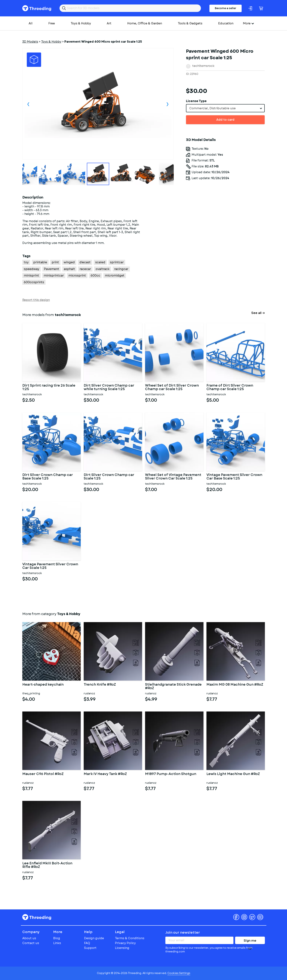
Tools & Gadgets (190, 23)
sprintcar (117, 262)
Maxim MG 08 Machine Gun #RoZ (235, 685)
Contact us (31, 943)
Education (226, 23)
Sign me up (250, 941)
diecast (85, 262)
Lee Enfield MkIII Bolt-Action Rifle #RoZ (47, 865)
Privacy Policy (125, 943)
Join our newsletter (183, 933)
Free (52, 23)
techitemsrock (203, 66)
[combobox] (225, 108)
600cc (95, 275)
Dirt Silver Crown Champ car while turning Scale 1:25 (109, 387)
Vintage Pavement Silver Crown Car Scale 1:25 (50, 566)
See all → (258, 313)
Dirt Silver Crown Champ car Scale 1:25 (109, 477)
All (31, 23)
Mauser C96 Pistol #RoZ (43, 774)
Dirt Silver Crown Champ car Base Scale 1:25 (48, 477)
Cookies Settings (179, 973)
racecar (85, 269)
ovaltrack (103, 269)
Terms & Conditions (130, 938)
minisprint (31, 275)
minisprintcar (54, 275)
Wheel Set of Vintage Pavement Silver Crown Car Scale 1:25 (173, 477)
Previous (28, 104)
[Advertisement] (225, 229)
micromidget (115, 275)
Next (168, 104)
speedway (32, 269)
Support (90, 948)
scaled (100, 262)
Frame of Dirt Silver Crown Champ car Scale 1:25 (230, 387)
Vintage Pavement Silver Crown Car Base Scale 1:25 (234, 477)
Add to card (225, 120)
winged (69, 262)
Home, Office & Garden (145, 23)
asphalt (69, 269)
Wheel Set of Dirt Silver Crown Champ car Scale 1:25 (172, 387)
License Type (196, 101)
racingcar (121, 269)
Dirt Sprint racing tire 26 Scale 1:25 (49, 387)
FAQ (87, 943)
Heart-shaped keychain (43, 685)
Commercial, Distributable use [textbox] (213, 108)
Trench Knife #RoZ (100, 685)
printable (40, 262)
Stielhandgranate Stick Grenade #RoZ (173, 687)
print (55, 262)
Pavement (52, 269)
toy (26, 262)
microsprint (77, 275)
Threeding (37, 8)
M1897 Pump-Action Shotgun (171, 774)
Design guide (94, 938)
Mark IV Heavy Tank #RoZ (105, 774)
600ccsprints (34, 282)
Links (57, 943)
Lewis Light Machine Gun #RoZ (233, 774)
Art (109, 23)
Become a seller (226, 8)
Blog (57, 938)
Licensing (122, 948)
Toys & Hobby (81, 23)
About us (29, 938)
